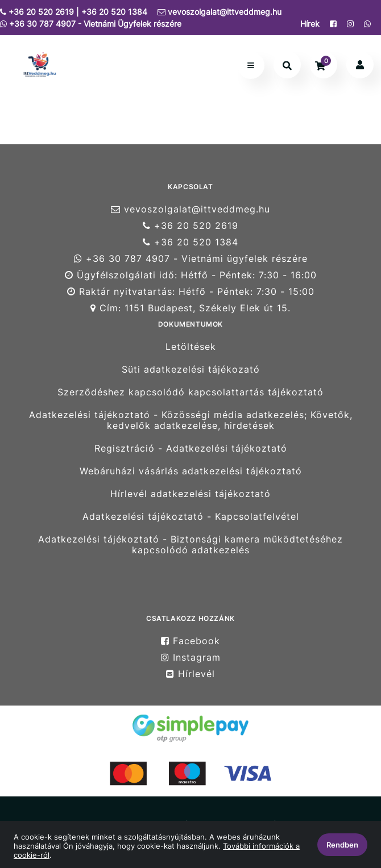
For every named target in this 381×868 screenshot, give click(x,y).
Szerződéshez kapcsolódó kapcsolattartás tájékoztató (191, 392)
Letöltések (191, 347)
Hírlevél (191, 674)
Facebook (191, 641)
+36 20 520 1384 (191, 242)
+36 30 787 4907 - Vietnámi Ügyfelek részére (91, 24)
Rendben (342, 845)
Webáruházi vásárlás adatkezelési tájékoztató (191, 471)
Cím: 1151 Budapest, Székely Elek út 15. (191, 308)
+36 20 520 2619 (191, 226)
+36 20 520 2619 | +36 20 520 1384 (74, 12)
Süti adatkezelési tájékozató (191, 370)
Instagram (191, 658)
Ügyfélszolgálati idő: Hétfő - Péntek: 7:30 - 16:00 (191, 275)
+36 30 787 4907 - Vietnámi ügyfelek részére (191, 259)
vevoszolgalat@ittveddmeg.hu (220, 12)
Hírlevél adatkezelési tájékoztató (191, 494)
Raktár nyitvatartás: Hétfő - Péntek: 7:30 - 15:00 (191, 292)
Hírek (310, 24)
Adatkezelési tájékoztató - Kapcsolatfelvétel (191, 517)
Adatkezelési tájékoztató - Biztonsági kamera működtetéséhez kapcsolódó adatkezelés (191, 545)
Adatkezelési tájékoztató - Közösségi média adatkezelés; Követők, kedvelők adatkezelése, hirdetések (191, 420)
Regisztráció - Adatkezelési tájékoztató (191, 448)
